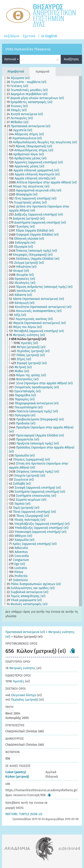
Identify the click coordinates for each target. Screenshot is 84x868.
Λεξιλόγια (12, 36)
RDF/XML (12, 814)
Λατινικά (11, 59)
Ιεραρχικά (42, 72)
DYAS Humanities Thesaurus (28, 49)
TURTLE (24, 814)
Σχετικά (29, 36)
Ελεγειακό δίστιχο (21, 695)
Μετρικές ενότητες (20, 668)
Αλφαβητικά (16, 72)
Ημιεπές (15, 681)
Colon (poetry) (16, 772)
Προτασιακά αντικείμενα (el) (25, 632)
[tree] (42, 341)
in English (49, 36)
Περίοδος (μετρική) (22, 700)
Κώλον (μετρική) (17, 777)
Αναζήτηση (71, 59)
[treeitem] (20, 78)
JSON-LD (36, 814)
